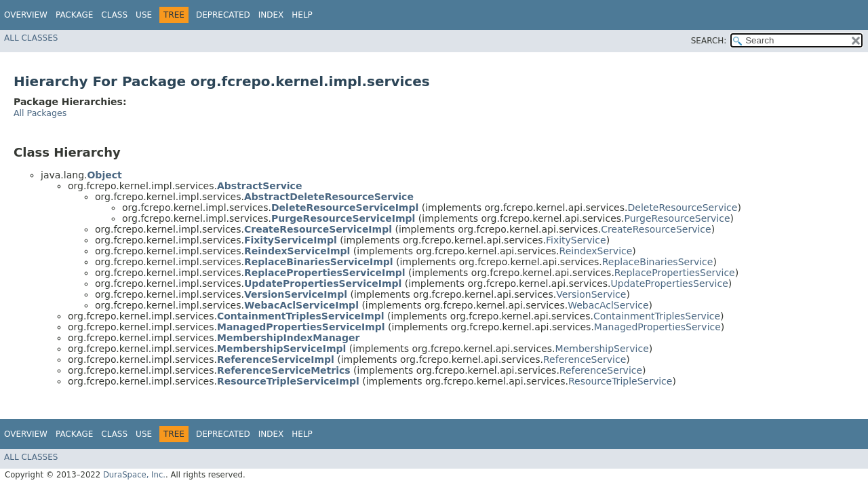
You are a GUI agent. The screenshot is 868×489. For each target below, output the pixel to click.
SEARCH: (709, 41)
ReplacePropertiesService (675, 273)
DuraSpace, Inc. (134, 475)
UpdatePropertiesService (670, 283)
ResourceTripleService (620, 381)
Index (271, 15)
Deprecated (223, 15)
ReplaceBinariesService (658, 262)
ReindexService (596, 251)
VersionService (591, 294)
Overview (26, 15)
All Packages (40, 113)
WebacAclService (608, 305)
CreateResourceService (656, 229)
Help (302, 15)
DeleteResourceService (682, 208)
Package (74, 15)
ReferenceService (585, 359)
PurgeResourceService (677, 218)
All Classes (31, 38)
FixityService (576, 240)
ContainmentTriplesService (657, 316)
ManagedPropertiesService (657, 327)
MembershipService (602, 349)
